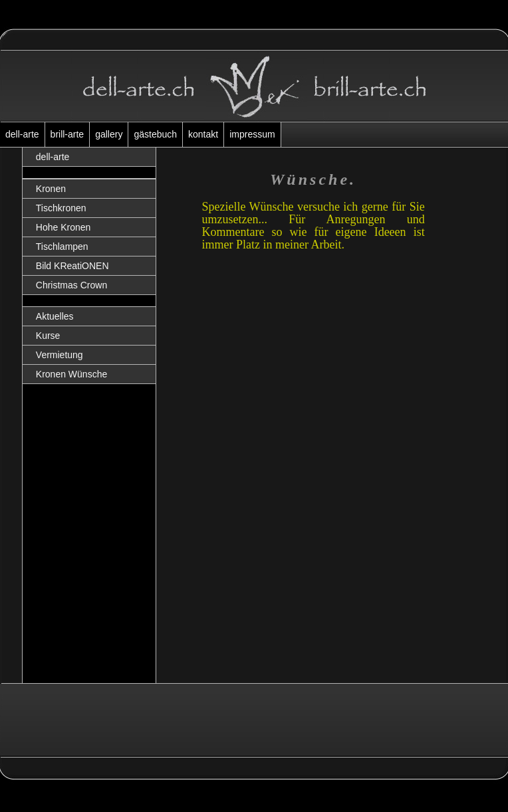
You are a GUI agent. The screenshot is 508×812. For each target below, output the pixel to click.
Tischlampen (62, 247)
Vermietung (60, 355)
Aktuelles (55, 316)
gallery (109, 134)
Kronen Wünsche (71, 374)
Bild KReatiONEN (72, 266)
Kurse (48, 336)
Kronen (51, 189)
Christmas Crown (71, 285)
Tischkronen (61, 208)
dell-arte (22, 134)
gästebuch (155, 134)
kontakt (203, 134)
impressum (252, 134)
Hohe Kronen (63, 227)
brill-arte (67, 134)
